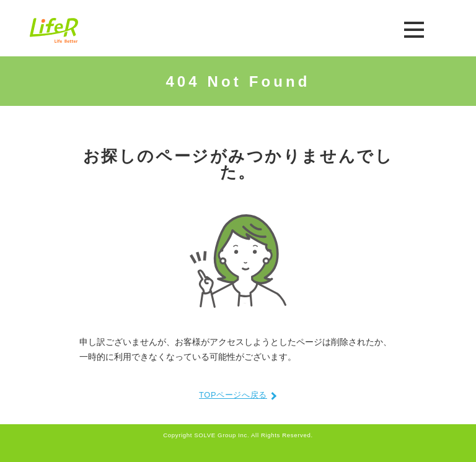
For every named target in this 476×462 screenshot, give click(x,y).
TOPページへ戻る (233, 395)
